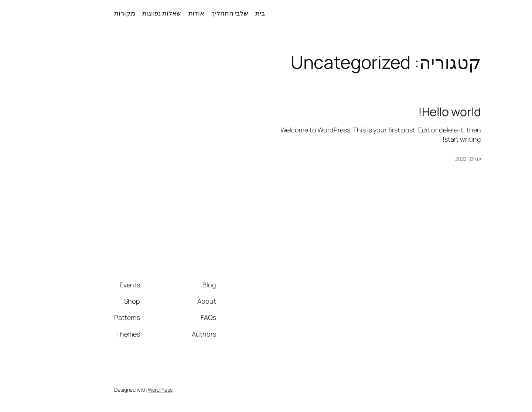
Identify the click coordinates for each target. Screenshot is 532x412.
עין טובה (500, 13)
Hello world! (354, 112)
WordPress (64, 390)
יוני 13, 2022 (372, 159)
